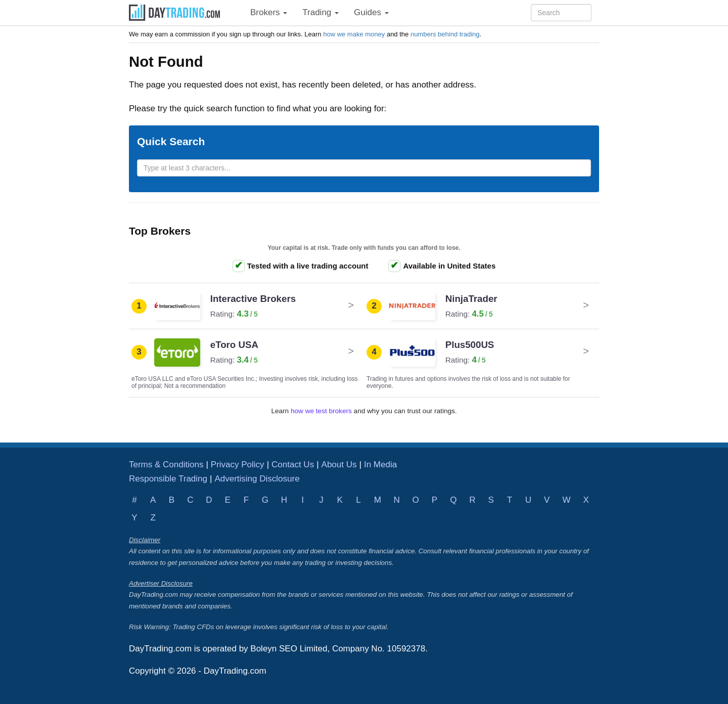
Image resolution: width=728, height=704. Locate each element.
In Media (380, 465)
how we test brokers (321, 411)
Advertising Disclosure (257, 479)
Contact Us (293, 465)
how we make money (354, 34)
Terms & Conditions (166, 465)
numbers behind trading (445, 34)
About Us (339, 465)
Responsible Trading (168, 479)
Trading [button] (321, 12)
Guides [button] (371, 12)
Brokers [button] (269, 12)
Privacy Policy (238, 465)
